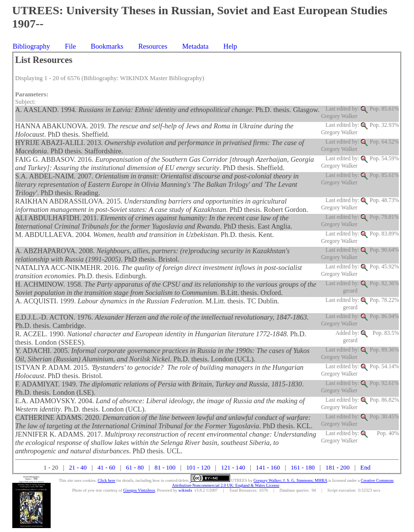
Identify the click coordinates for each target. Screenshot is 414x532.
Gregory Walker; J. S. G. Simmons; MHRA (291, 480)
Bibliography (31, 46)
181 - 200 (338, 468)
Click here (107, 480)
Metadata (196, 46)
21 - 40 (78, 468)
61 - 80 (135, 468)
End (366, 468)
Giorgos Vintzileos (139, 490)
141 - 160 (268, 468)
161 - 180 (303, 468)
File (70, 46)
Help (230, 46)
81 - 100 (165, 468)
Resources (153, 46)
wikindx (185, 490)
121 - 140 (233, 468)
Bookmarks (107, 46)
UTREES (239, 480)
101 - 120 (198, 468)
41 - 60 (106, 468)
